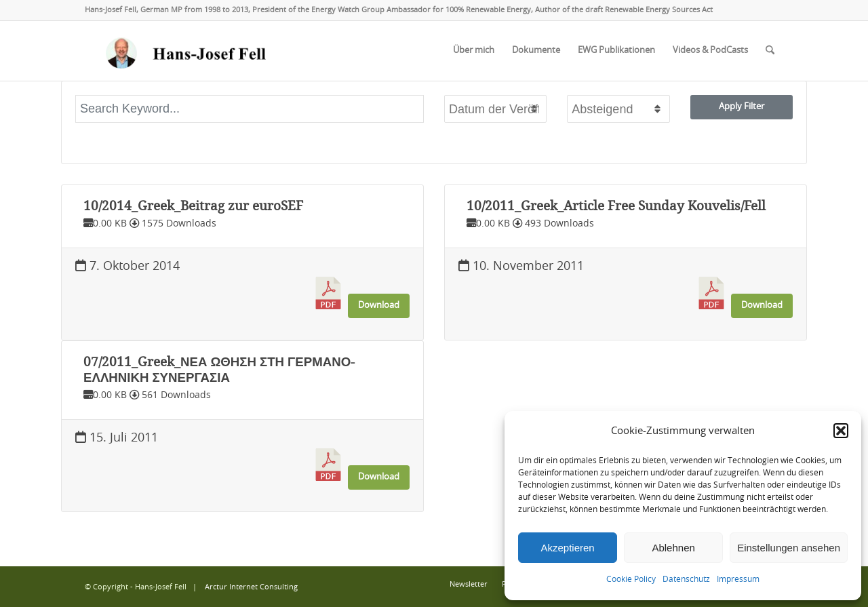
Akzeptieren (567, 548)
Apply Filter (742, 106)
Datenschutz (686, 579)
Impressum (738, 579)
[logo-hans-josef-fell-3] (187, 51)
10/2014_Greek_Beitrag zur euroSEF (193, 206)
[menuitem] (474, 51)
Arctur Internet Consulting (251, 587)
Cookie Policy (631, 579)
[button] (841, 431)
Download (379, 305)
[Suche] (770, 51)
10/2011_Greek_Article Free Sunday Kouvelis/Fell (616, 206)
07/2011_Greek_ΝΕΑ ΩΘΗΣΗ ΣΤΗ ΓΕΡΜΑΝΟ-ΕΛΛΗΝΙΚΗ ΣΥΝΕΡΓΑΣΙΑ (219, 370)
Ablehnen (673, 548)
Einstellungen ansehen (789, 548)
